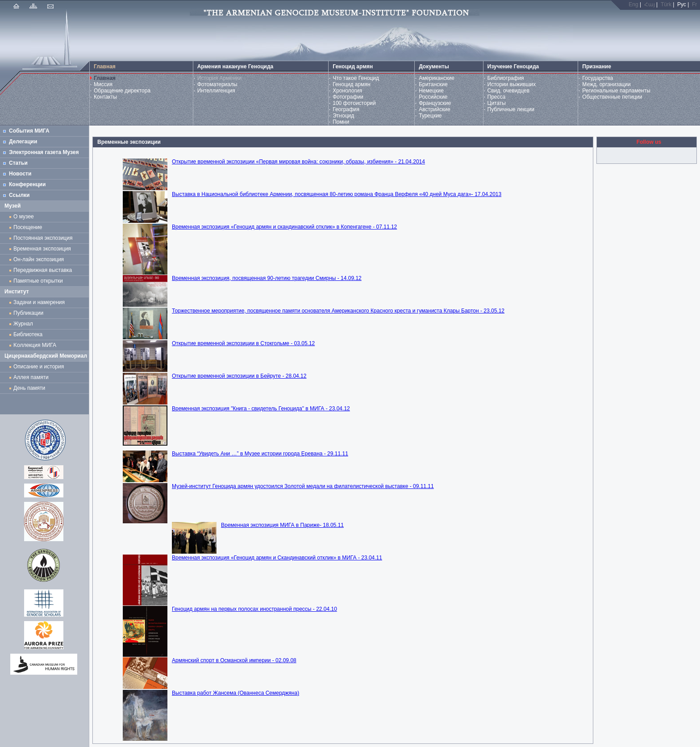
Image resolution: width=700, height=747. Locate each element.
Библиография (506, 78)
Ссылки (19, 195)
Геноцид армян (351, 84)
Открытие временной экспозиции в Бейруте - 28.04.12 (239, 376)
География (346, 109)
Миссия (103, 84)
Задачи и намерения (39, 302)
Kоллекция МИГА (35, 345)
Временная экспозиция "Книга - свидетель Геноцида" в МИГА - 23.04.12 (261, 409)
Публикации (28, 313)
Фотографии (348, 97)
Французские (435, 103)
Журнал (25, 324)
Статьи (18, 163)
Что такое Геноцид (356, 78)
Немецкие (431, 91)
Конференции (27, 184)
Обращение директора (122, 91)
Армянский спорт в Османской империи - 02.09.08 (234, 660)
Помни (341, 122)
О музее (24, 217)
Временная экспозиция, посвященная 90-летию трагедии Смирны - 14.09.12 (267, 278)
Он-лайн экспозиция (40, 259)
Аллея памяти (31, 377)
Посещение (28, 227)
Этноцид (343, 116)
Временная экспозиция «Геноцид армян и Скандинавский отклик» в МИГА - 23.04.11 (277, 558)
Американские (437, 78)
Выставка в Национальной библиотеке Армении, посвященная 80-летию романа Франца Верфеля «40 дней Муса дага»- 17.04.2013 (337, 194)
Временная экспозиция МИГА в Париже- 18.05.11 (282, 525)
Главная (105, 78)
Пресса (497, 97)
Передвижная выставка (44, 270)
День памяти (29, 388)
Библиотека (28, 334)
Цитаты (497, 103)
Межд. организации (606, 84)
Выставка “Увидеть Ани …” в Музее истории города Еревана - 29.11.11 (260, 454)
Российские (433, 97)
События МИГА (29, 131)
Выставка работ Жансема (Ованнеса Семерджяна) (235, 693)
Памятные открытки (40, 281)
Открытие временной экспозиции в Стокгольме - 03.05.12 (243, 343)
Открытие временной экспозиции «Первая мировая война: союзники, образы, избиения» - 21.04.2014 (298, 162)
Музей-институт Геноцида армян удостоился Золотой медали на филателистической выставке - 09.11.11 (303, 486)
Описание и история (39, 367)
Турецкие (430, 116)
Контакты (105, 97)
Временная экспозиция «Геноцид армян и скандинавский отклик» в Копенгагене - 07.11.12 (284, 227)
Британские (433, 84)
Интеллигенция (216, 91)
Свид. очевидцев (509, 91)
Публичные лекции (511, 109)
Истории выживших (512, 84)
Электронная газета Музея (44, 152)
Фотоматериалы (217, 84)
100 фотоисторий (354, 103)
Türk (666, 4)
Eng (633, 4)
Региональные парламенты (616, 91)
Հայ (650, 4)
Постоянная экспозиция (43, 238)
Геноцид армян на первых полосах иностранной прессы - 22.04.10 (254, 609)
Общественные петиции (612, 97)
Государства (598, 78)
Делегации (23, 142)
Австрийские (434, 109)
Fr (694, 4)
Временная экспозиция (42, 249)
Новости (20, 174)
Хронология (347, 91)
